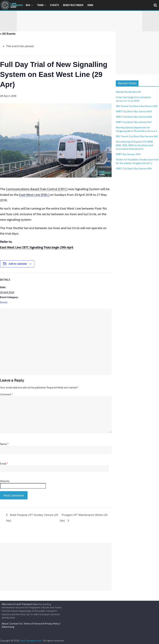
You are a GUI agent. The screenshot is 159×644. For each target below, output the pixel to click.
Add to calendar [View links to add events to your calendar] (18, 264)
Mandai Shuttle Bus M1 (128, 92)
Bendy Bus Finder (73, 5)
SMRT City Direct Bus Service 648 (134, 117)
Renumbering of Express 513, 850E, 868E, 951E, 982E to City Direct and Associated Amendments (135, 145)
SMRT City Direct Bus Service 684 (134, 168)
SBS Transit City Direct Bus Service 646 (137, 136)
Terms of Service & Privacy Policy (42, 623)
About (5, 623)
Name (4, 444)
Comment (6, 394)
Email (4, 464)
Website (5, 481)
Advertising (8, 627)
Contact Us (16, 623)
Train (40, 5)
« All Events (8, 34)
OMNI (90, 5)
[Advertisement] (80, 21)
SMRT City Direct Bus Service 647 (134, 122)
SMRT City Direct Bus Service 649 (134, 111)
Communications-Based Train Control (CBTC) (37, 189)
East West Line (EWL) (34, 195)
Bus (28, 5)
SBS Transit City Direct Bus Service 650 (137, 106)
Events (55, 5)
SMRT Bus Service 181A (128, 154)
